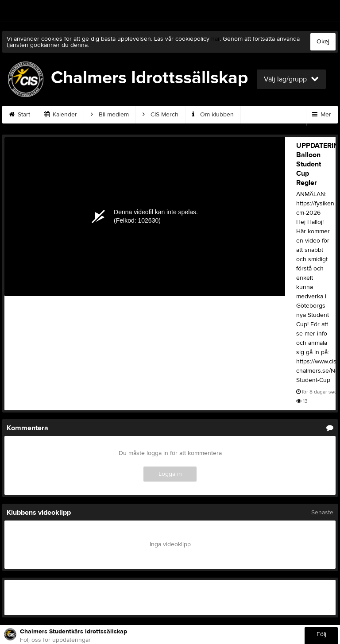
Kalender (60, 115)
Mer (322, 115)
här (215, 39)
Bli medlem (110, 115)
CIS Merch (160, 115)
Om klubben (213, 115)
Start (19, 115)
